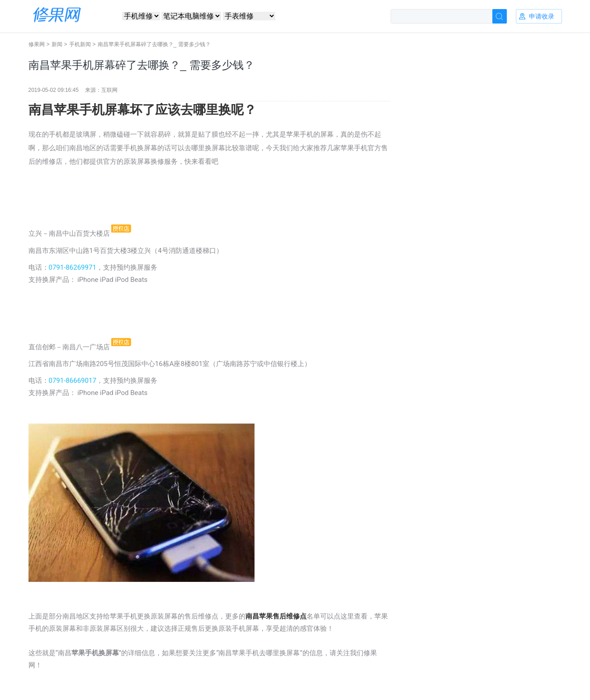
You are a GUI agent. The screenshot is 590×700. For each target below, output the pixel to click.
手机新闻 (80, 44)
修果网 (37, 44)
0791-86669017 (73, 381)
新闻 (57, 44)
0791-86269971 (73, 267)
